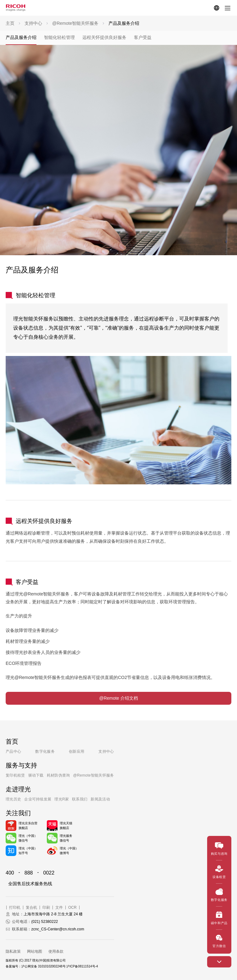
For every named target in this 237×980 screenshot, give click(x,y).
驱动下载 (36, 775)
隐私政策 (13, 951)
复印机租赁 (15, 775)
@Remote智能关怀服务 (94, 775)
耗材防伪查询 (58, 775)
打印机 (15, 907)
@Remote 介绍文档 (118, 698)
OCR (72, 907)
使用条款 (56, 951)
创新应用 (77, 751)
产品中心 (13, 751)
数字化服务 (45, 751)
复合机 (31, 907)
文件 (59, 907)
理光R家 (62, 799)
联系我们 (80, 799)
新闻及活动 (100, 799)
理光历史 (13, 799)
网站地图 (35, 951)
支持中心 (106, 751)
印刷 (46, 907)
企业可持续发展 (38, 799)
